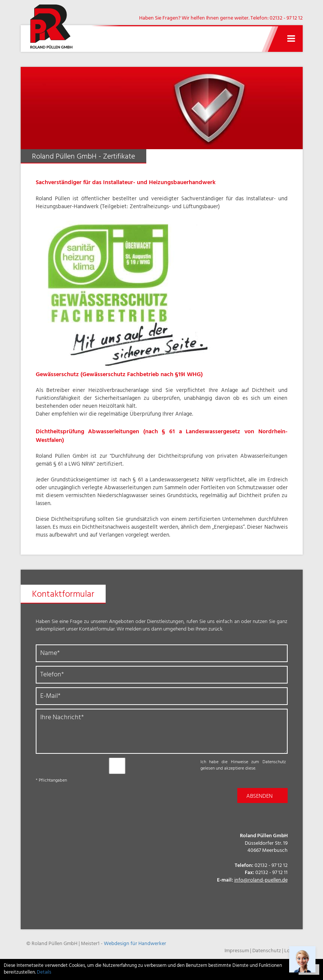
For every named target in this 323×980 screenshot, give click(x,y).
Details (44, 973)
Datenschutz (267, 951)
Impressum (237, 951)
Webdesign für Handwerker (135, 944)
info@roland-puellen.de (261, 881)
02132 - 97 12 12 (286, 19)
